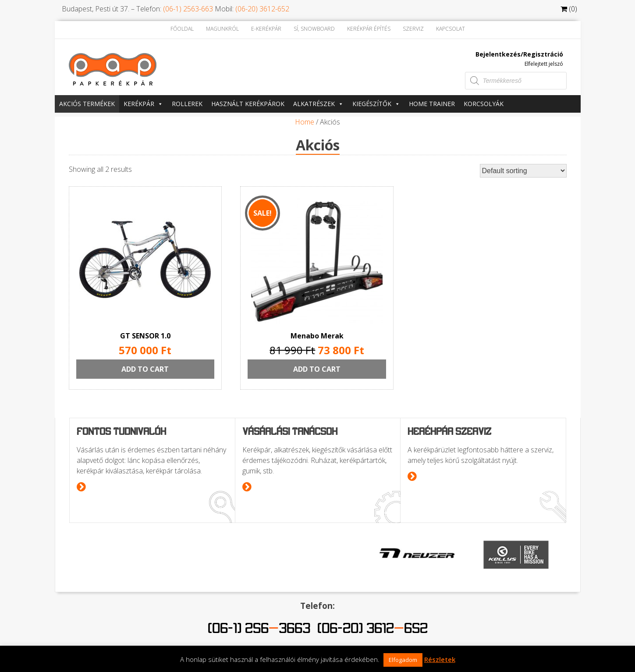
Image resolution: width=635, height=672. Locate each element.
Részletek (440, 659)
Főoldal (182, 29)
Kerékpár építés (369, 29)
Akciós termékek (87, 104)
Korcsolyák (484, 104)
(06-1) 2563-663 (188, 9)
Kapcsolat (451, 29)
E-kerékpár (266, 29)
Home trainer (432, 104)
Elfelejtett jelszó (544, 64)
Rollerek (187, 104)
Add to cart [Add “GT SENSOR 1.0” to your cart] (145, 369)
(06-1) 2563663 (259, 628)
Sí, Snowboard (314, 29)
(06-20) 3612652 (372, 628)
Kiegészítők (376, 104)
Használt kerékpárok (248, 104)
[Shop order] (523, 171)
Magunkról (222, 29)
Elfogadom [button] (403, 660)
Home (305, 122)
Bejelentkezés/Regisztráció (519, 54)
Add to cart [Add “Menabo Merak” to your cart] (317, 369)
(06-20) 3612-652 (262, 9)
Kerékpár (143, 104)
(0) (569, 9)
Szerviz (413, 29)
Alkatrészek (318, 104)
